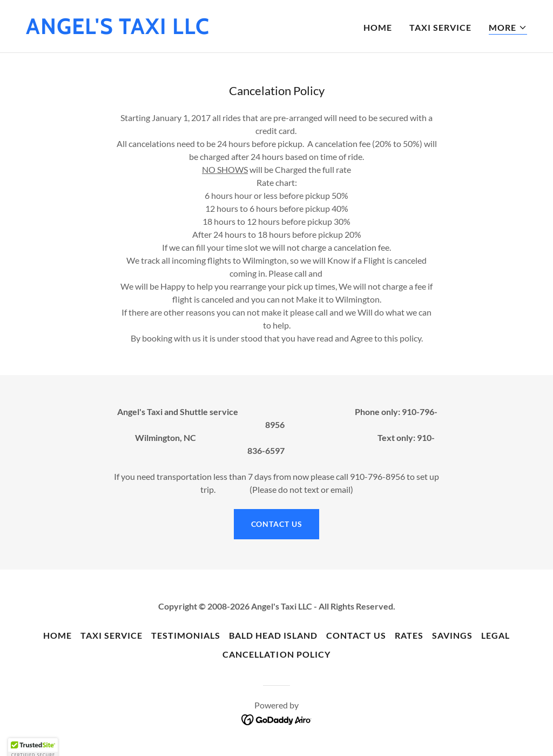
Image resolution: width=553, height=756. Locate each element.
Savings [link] (452, 635)
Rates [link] (409, 635)
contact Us (277, 524)
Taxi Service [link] (440, 27)
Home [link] (378, 27)
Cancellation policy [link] (276, 654)
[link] (118, 31)
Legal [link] (495, 635)
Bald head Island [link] (273, 635)
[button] (508, 28)
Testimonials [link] (186, 635)
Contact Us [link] (356, 635)
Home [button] (58, 635)
